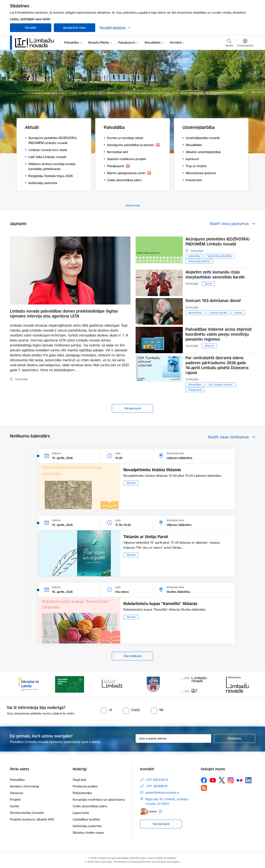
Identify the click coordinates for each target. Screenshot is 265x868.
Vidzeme (210, 346)
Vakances (17, 793)
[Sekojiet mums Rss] (204, 788)
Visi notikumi (133, 656)
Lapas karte (81, 813)
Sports (208, 284)
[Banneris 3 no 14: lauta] (112, 684)
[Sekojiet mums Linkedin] (248, 780)
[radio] (106, 710)
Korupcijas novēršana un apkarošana (99, 800)
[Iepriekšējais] (19, 684)
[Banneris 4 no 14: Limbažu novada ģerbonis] (153, 684)
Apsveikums (195, 313)
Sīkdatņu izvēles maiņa (88, 833)
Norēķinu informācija (25, 786)
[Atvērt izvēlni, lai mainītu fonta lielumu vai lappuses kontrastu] (245, 43)
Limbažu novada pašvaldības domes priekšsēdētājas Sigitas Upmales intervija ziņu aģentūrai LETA (64, 314)
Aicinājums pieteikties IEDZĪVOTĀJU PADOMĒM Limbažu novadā (218, 241)
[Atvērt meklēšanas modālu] (229, 43)
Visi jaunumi (132, 408)
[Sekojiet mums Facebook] (204, 780)
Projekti (15, 800)
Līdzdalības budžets (86, 819)
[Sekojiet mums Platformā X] (222, 780)
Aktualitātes (195, 385)
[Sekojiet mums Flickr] (240, 780)
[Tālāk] (246, 684)
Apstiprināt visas (74, 28)
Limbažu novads (218, 313)
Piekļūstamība (82, 793)
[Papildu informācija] (160, 812)
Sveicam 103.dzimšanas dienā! (213, 301)
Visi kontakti (161, 824)
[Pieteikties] (235, 738)
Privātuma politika (85, 786)
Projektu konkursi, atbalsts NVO (32, 819)
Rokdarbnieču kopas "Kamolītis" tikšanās (160, 604)
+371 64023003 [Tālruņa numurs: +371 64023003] (157, 780)
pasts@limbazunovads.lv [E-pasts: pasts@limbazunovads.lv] (162, 792)
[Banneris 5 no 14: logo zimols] (195, 684)
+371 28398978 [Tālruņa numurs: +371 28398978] (156, 786)
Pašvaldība (17, 780)
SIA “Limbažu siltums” (221, 385)
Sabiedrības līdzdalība (219, 256)
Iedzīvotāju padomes (87, 826)
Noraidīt (31, 28)
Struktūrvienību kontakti (27, 813)
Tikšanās (131, 483)
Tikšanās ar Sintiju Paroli (146, 537)
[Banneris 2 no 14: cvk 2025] (70, 684)
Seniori (238, 313)
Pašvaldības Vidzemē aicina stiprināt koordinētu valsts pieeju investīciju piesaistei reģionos (219, 334)
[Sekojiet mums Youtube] (213, 780)
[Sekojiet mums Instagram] (231, 780)
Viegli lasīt (79, 780)
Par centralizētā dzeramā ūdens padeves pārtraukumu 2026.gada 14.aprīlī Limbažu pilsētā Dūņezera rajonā (217, 365)
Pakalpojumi (195, 390)
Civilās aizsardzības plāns (90, 806)
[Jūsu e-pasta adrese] (173, 738)
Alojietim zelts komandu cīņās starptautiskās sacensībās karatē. (216, 275)
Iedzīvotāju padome (199, 261)
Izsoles (15, 806)
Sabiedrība (194, 256)
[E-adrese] (148, 812)
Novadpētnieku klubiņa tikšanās (152, 470)
